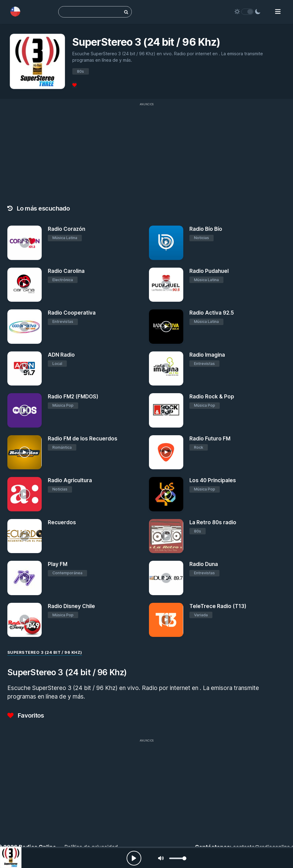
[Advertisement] (146, 789)
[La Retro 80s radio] (166, 536)
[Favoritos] (74, 85)
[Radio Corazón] (25, 243)
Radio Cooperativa (72, 313)
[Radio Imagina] (166, 369)
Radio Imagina (207, 355)
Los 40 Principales (213, 480)
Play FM (58, 564)
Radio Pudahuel (209, 271)
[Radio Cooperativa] (25, 327)
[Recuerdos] (25, 536)
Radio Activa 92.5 (212, 313)
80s (80, 71)
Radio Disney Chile (71, 606)
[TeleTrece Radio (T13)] (166, 620)
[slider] (178, 858)
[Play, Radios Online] (134, 858)
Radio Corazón (67, 229)
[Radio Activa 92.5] (166, 327)
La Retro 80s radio (213, 522)
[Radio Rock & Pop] (166, 410)
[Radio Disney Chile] (25, 620)
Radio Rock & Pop (212, 397)
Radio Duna (204, 564)
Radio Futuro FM (210, 439)
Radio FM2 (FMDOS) (73, 397)
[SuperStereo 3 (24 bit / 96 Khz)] (11, 857)
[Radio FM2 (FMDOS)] (25, 410)
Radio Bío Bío (206, 229)
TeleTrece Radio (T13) (218, 606)
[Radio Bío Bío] (166, 243)
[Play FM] (25, 578)
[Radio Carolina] (25, 285)
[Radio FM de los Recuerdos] (25, 452)
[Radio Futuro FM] (166, 452)
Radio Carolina (66, 271)
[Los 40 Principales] (166, 494)
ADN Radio (61, 355)
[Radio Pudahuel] (166, 285)
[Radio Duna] (166, 578)
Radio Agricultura (70, 480)
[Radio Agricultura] (25, 494)
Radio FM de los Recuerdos (83, 439)
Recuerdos (62, 522)
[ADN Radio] (25, 369)
